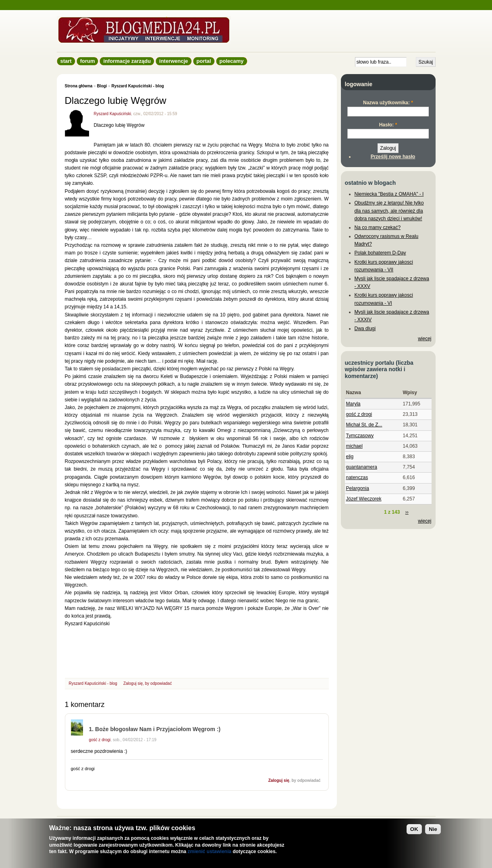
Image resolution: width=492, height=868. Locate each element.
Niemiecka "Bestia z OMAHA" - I (389, 194)
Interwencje (173, 61)
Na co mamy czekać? (378, 227)
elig (350, 457)
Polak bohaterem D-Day (380, 253)
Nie (433, 829)
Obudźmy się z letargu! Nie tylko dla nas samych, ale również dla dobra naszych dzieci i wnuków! (389, 211)
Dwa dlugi (365, 329)
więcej (425, 339)
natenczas (357, 477)
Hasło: (388, 125)
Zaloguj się (133, 683)
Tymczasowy (360, 436)
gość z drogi (100, 740)
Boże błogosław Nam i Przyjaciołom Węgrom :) (158, 729)
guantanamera (362, 467)
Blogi (102, 86)
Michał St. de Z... (364, 425)
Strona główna (79, 86)
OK (414, 829)
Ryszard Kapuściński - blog (137, 86)
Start (66, 61)
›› (407, 512)
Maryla (353, 404)
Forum (88, 61)
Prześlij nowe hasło (393, 157)
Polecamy (232, 61)
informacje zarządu (127, 61)
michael (354, 446)
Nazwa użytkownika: (388, 103)
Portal (204, 61)
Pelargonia (358, 488)
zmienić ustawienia (209, 851)
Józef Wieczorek (364, 499)
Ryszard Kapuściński (113, 114)
